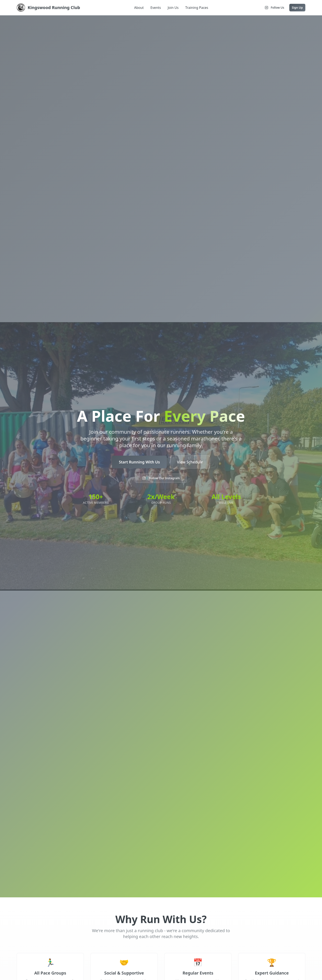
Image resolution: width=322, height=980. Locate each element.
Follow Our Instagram (161, 478)
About (139, 8)
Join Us (173, 8)
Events (156, 8)
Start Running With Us (139, 462)
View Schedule (190, 462)
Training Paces (197, 8)
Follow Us (275, 7)
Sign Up (297, 7)
